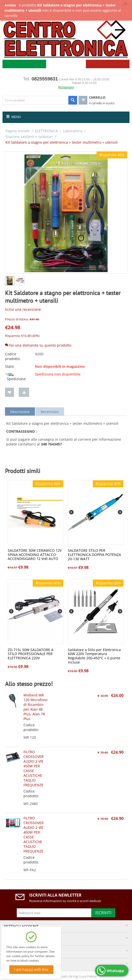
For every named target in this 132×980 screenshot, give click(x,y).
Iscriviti (103, 913)
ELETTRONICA (46, 131)
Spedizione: (16, 377)
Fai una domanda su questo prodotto (38, 345)
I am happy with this (31, 969)
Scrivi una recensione (23, 309)
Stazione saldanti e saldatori (29, 137)
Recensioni (50, 412)
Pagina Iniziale (18, 131)
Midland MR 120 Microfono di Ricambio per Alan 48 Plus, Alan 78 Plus (35, 707)
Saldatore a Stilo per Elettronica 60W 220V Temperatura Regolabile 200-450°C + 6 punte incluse (94, 656)
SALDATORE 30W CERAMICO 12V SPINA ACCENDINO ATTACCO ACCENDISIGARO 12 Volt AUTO (35, 555)
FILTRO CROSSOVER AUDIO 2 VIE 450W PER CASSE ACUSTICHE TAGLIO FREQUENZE (34, 768)
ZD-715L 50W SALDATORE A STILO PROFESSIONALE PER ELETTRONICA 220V (31, 654)
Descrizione (20, 412)
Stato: (10, 366)
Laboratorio (73, 131)
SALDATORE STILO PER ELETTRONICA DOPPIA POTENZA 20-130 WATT (94, 555)
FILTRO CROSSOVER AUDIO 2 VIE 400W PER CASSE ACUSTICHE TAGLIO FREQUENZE (34, 835)
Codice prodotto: (13, 356)
